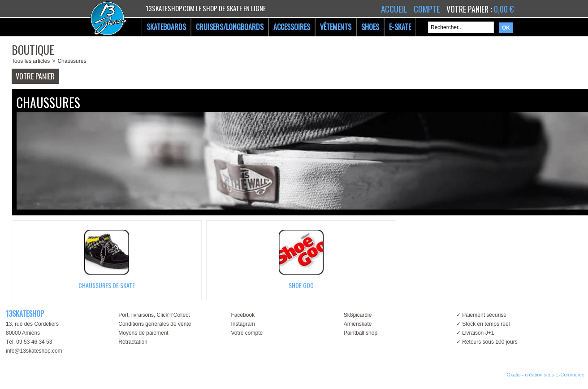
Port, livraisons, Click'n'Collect (154, 315)
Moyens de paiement (143, 333)
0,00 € (504, 9)
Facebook (243, 315)
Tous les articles (31, 61)
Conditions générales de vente (155, 324)
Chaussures (72, 61)
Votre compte (247, 333)
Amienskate (358, 324)
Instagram (243, 324)
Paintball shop (361, 333)
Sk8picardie (358, 315)
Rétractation (133, 342)
